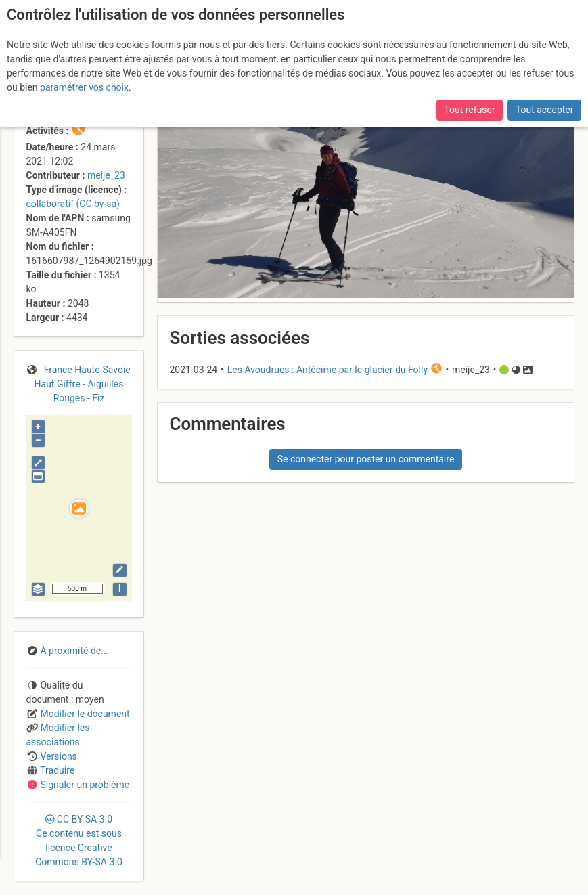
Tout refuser (469, 110)
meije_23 (106, 175)
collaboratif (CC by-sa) (73, 204)
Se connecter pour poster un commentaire (366, 459)
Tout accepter (545, 110)
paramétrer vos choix (84, 87)
